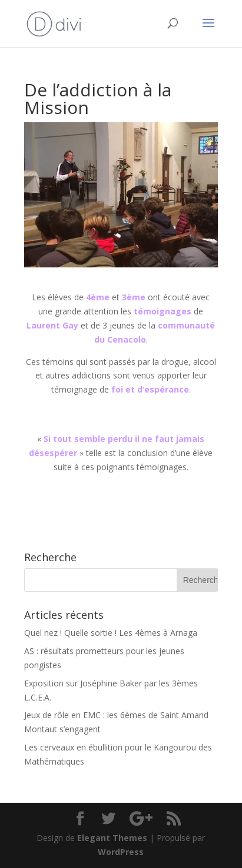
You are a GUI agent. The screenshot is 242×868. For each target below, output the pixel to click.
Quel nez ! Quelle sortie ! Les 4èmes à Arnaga (111, 633)
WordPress (121, 852)
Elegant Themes (112, 838)
